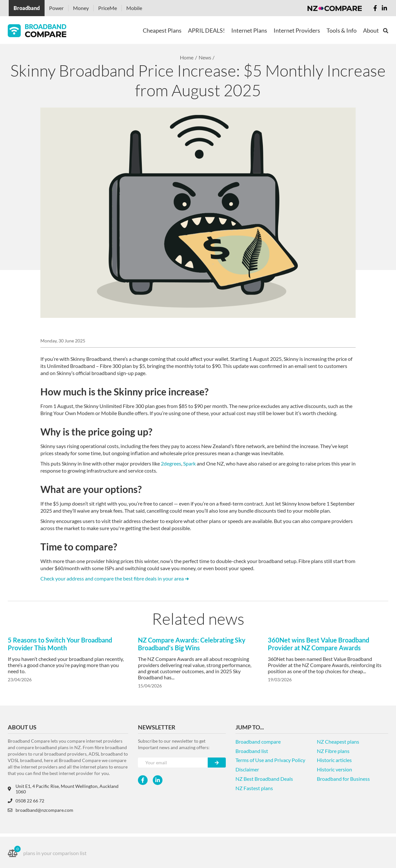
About (371, 30)
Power (56, 8)
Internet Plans (249, 30)
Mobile (134, 8)
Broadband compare (258, 742)
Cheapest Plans (162, 30)
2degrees (171, 463)
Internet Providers (297, 30)
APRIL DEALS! (206, 30)
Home (187, 57)
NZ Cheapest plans (338, 742)
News (205, 57)
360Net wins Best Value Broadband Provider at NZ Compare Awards (318, 644)
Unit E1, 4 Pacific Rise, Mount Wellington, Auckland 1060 (63, 789)
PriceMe (108, 8)
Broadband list (252, 751)
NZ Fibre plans (333, 751)
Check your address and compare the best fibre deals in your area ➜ (115, 578)
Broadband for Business (343, 779)
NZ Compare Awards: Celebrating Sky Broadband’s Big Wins (192, 644)
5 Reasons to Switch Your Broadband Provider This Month (60, 644)
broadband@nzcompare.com (41, 810)
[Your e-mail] (173, 763)
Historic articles (334, 760)
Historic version (334, 769)
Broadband (27, 8)
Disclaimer (247, 769)
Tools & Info (342, 30)
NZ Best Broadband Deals (264, 779)
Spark (189, 463)
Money (81, 8)
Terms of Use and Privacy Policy (270, 760)
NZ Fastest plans (254, 788)
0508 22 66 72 (26, 801)
